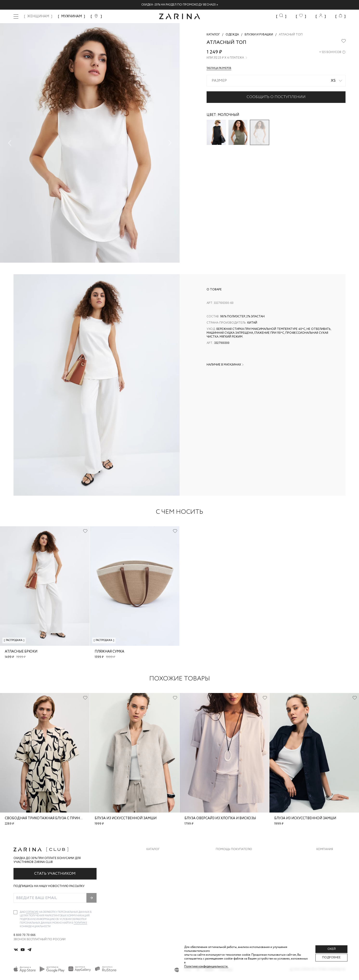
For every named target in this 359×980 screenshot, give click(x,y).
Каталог (153, 849)
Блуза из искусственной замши (126, 818)
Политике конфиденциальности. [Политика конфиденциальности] (206, 966)
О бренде (324, 857)
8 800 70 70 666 (24, 935)
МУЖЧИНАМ (72, 16)
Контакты (325, 876)
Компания (325, 849)
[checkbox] (15, 912)
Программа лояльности (236, 886)
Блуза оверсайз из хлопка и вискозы (220, 818)
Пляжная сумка (109, 652)
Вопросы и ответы (232, 876)
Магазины (324, 895)
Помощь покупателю (234, 849)
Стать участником (55, 874)
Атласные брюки (21, 652)
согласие (32, 912)
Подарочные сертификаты (238, 895)
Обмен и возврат (229, 866)
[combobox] (276, 81)
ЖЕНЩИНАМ (38, 16)
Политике (80, 923)
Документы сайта (231, 905)
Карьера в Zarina (329, 866)
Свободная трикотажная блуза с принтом (46, 818)
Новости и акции (331, 886)
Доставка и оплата (232, 857)
